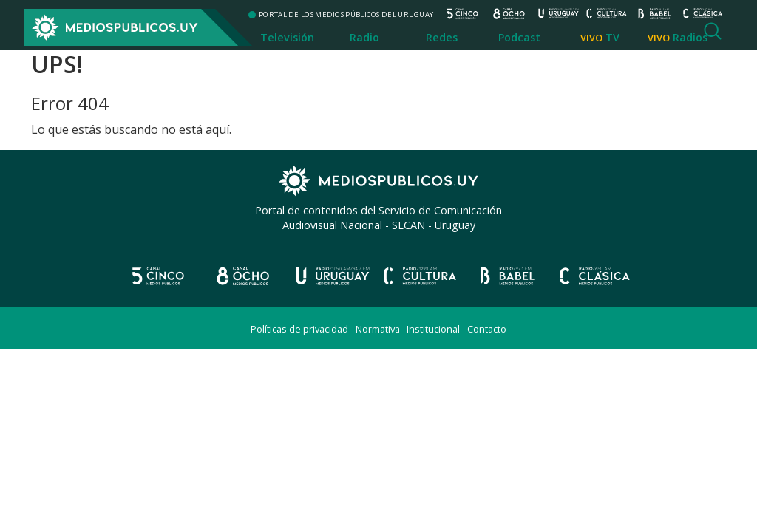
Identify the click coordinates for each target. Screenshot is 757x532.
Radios (690, 37)
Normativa (378, 329)
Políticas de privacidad (299, 329)
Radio (364, 37)
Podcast (519, 37)
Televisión (287, 37)
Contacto (487, 329)
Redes (442, 37)
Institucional (433, 329)
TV (612, 37)
